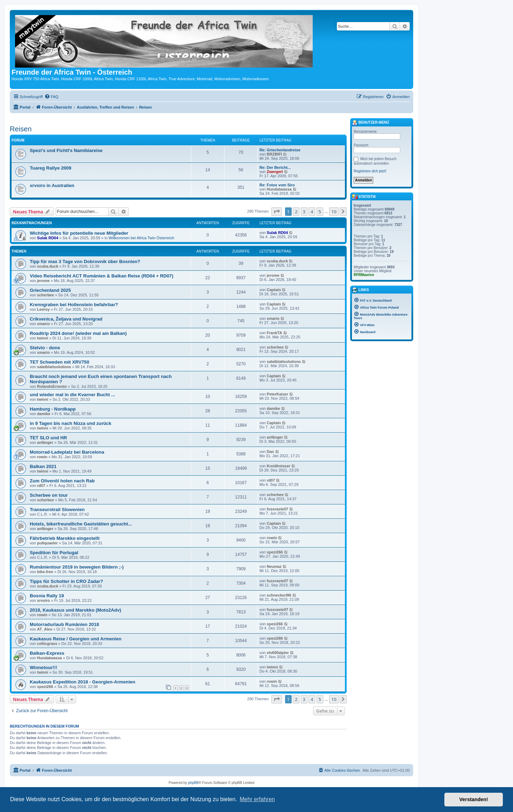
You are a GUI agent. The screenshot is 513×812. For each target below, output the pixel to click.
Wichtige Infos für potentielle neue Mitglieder (79, 233)
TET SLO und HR (48, 438)
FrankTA (275, 333)
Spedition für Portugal (54, 553)
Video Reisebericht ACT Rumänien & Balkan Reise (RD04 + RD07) (102, 276)
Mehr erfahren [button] (257, 799)
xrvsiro (44, 600)
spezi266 (275, 552)
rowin (42, 457)
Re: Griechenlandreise (280, 150)
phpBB (193, 783)
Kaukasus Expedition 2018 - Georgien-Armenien (82, 682)
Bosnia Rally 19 (47, 596)
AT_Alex (45, 629)
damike (44, 414)
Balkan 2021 (43, 466)
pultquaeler (47, 543)
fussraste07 (278, 509)
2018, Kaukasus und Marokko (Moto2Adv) (75, 610)
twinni (43, 338)
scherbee (46, 295)
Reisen (21, 129)
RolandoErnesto (52, 386)
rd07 (41, 486)
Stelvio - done (45, 348)
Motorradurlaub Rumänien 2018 (64, 624)
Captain (274, 290)
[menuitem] (51, 97)
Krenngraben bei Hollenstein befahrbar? (74, 305)
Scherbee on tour (49, 495)
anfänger (45, 442)
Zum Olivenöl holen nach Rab (62, 481)
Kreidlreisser (279, 466)
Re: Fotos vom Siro (277, 185)
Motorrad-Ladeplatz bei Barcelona (67, 452)
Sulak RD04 (48, 238)
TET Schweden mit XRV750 (60, 362)
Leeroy (43, 309)
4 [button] (312, 212)
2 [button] (296, 212)
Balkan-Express (47, 653)
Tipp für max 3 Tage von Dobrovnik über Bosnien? (85, 262)
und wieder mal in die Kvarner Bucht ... (72, 395)
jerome (43, 281)
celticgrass (47, 644)
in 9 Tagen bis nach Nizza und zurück (71, 423)
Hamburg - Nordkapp (53, 409)
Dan (271, 452)
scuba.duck (48, 266)
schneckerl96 (279, 595)
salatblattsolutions (54, 367)
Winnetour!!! (43, 668)
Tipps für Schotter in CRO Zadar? (66, 581)
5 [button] (320, 212)
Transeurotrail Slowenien (57, 510)
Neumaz (274, 566)
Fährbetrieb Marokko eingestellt (65, 538)
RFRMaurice (364, 275)
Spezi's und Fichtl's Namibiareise (66, 150)
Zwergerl (275, 172)
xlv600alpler (278, 653)
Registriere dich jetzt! (370, 171)
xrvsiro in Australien (52, 185)
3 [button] (304, 212)
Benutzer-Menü (370, 123)
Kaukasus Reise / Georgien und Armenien (76, 639)
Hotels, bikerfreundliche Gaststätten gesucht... (81, 524)
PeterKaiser (278, 394)
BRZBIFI (274, 154)
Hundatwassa (279, 189)
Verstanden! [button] (474, 799)
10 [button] (334, 212)
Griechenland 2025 (50, 290)
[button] (277, 212)
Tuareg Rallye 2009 (51, 168)
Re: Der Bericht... (275, 167)
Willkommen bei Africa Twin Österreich (141, 238)
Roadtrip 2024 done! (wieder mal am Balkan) (78, 333)
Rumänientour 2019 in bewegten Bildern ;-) (77, 567)
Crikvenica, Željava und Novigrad (66, 319)
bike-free (45, 572)
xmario (43, 324)
